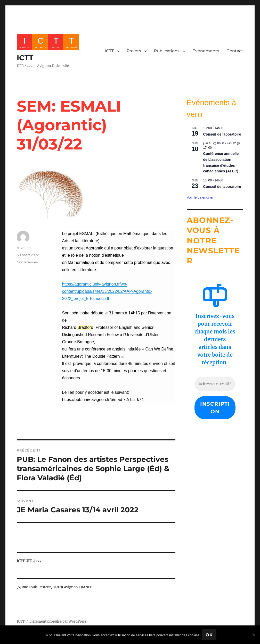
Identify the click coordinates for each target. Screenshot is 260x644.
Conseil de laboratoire (222, 134)
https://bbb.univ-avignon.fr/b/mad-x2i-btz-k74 (103, 400)
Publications (167, 51)
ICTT (25, 58)
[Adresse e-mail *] (215, 384)
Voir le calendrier (200, 197)
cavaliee (24, 248)
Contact (235, 51)
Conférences (27, 262)
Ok (209, 635)
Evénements (206, 51)
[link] (107, 291)
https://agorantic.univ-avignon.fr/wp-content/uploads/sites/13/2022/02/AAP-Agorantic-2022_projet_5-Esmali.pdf (107, 291)
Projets (134, 51)
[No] (254, 635)
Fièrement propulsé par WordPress (58, 621)
